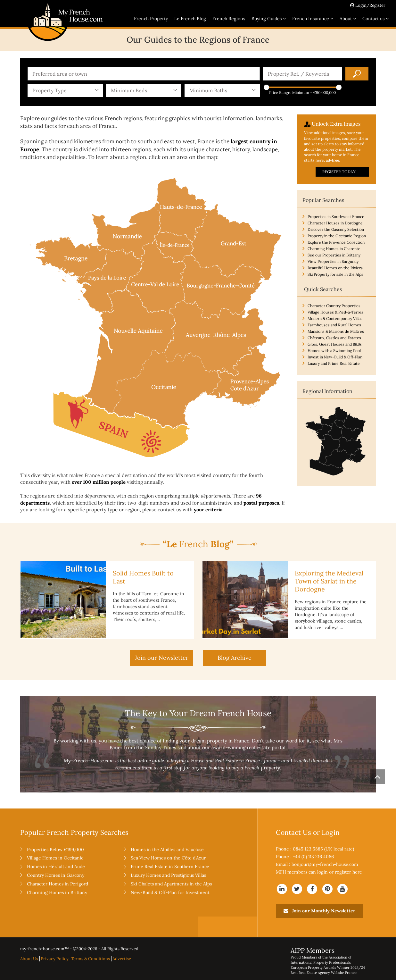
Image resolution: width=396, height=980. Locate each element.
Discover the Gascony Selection (336, 229)
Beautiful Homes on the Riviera (335, 268)
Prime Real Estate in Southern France (170, 867)
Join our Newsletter (162, 658)
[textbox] (145, 74)
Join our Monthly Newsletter (319, 911)
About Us (29, 959)
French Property (151, 19)
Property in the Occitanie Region (337, 236)
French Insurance (313, 19)
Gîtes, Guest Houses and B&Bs (335, 344)
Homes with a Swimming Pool (334, 351)
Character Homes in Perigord (58, 884)
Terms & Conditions (91, 959)
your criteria (208, 510)
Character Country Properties (334, 306)
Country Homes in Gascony (56, 875)
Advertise (122, 959)
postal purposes (261, 503)
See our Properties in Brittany (334, 255)
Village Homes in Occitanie (55, 858)
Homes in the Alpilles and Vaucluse (167, 850)
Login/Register (368, 5)
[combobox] (144, 74)
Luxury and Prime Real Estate (334, 363)
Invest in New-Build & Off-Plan (335, 357)
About (348, 19)
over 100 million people (99, 482)
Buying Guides (269, 19)
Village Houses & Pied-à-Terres (335, 312)
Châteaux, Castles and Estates (334, 338)
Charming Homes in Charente (334, 249)
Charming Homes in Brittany (57, 892)
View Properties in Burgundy (333, 261)
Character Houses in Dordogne (335, 223)
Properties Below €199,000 (55, 850)
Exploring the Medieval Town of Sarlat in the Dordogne (329, 581)
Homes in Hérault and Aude (56, 867)
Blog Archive (235, 658)
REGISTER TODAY (339, 172)
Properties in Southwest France (336, 217)
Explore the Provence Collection (336, 242)
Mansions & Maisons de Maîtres (336, 331)
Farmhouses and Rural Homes (334, 325)
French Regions (229, 19)
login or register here (340, 872)
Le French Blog (190, 19)
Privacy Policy (55, 959)
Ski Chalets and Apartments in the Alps (171, 884)
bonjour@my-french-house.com (325, 864)
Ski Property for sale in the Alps (335, 274)
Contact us (375, 19)
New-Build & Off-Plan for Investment (170, 892)
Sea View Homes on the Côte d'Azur (168, 858)
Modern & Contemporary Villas (335, 318)
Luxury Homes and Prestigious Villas (168, 875)
